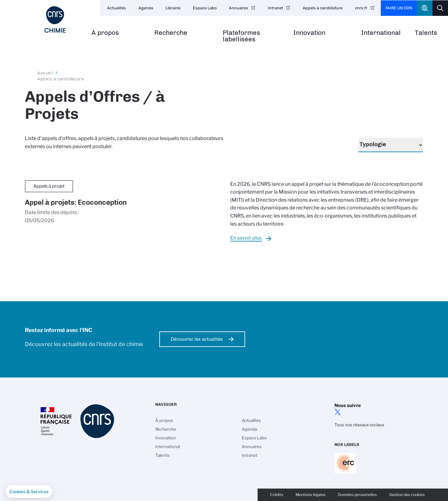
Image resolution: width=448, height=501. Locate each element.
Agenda (146, 8)
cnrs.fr (361, 8)
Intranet (275, 8)
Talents (426, 33)
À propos (105, 33)
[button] (29, 492)
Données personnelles (357, 495)
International (381, 33)
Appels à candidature (323, 8)
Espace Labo (205, 8)
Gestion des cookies (407, 495)
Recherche (171, 33)
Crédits (277, 495)
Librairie (173, 8)
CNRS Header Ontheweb (425, 8)
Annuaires (239, 8)
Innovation (309, 33)
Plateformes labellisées (241, 36)
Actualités (117, 8)
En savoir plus (246, 238)
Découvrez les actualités (197, 339)
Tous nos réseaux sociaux (359, 425)
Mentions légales (310, 495)
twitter (338, 412)
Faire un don (399, 8)
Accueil (45, 73)
